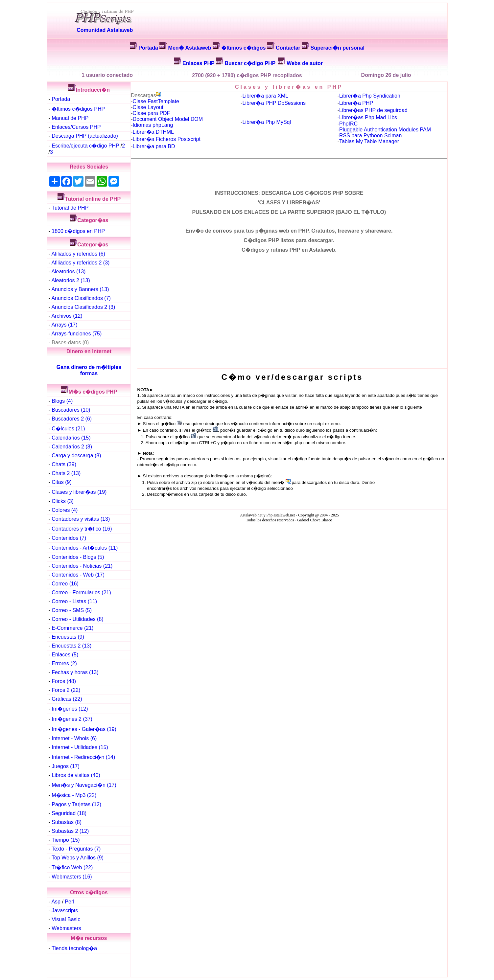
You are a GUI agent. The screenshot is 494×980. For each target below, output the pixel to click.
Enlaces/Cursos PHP (76, 127)
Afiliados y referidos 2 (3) (80, 263)
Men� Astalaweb (190, 48)
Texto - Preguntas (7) (76, 849)
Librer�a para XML (265, 96)
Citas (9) (61, 482)
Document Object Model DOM (168, 119)
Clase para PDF (152, 113)
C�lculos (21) (68, 429)
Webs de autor (305, 63)
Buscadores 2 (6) (72, 419)
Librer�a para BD (154, 146)
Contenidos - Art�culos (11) (85, 548)
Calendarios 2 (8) (72, 447)
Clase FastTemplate (156, 101)
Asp (56, 902)
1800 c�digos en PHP (78, 231)
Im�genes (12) (70, 709)
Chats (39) (64, 464)
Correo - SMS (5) (72, 610)
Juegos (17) (66, 766)
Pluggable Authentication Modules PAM (385, 130)
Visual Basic (66, 919)
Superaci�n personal (337, 48)
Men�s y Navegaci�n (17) (84, 785)
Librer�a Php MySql (267, 122)
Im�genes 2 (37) (72, 719)
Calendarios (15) (71, 438)
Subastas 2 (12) (70, 831)
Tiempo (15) (66, 840)
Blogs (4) (62, 401)
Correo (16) (65, 584)
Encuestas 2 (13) (71, 646)
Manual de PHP (70, 118)
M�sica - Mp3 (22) (74, 795)
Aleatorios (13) (68, 272)
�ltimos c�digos (243, 48)
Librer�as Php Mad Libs (368, 117)
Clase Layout (148, 107)
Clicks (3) (63, 501)
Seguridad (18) (69, 813)
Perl (69, 902)
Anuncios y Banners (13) (80, 289)
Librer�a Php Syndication (370, 96)
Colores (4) (65, 510)
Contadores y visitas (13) (81, 519)
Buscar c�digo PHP (250, 63)
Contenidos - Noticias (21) (82, 566)
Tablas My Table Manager (369, 141)
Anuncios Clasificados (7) (81, 298)
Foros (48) (64, 681)
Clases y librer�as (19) (79, 492)
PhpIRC (348, 124)
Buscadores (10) (71, 410)
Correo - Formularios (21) (81, 593)
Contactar (288, 48)
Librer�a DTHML (153, 132)
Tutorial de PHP (70, 208)
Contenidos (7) (69, 538)
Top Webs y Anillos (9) (78, 858)
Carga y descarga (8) (76, 456)
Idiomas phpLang (153, 125)
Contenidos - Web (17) (78, 575)
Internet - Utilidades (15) (80, 747)
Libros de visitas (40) (76, 775)
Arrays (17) (64, 325)
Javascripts (65, 911)
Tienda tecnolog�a (74, 948)
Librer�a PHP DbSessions (274, 103)
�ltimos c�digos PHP (78, 109)
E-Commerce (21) (72, 628)
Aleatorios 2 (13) (71, 280)
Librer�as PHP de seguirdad (373, 110)
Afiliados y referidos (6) (78, 254)
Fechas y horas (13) (75, 672)
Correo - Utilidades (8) (77, 619)
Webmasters (66, 928)
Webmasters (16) (72, 877)
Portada (148, 48)
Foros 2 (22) (66, 690)
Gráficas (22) (67, 699)
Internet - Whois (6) (74, 738)
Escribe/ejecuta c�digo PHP (85, 146)
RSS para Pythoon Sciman (370, 136)
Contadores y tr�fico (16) (82, 529)
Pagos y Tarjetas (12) (76, 804)
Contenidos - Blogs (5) (78, 557)
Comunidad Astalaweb (105, 30)
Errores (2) (64, 663)
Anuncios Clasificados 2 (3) (83, 307)
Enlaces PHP (199, 63)
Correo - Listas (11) (74, 601)
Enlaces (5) (65, 655)
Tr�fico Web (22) (72, 867)
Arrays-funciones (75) (76, 334)
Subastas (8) (67, 822)
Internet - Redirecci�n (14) (83, 757)
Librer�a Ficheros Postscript (167, 139)
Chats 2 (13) (66, 473)
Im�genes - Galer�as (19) (84, 729)
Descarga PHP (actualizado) (85, 136)
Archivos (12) (67, 316)
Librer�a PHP (356, 103)
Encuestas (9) (68, 637)
